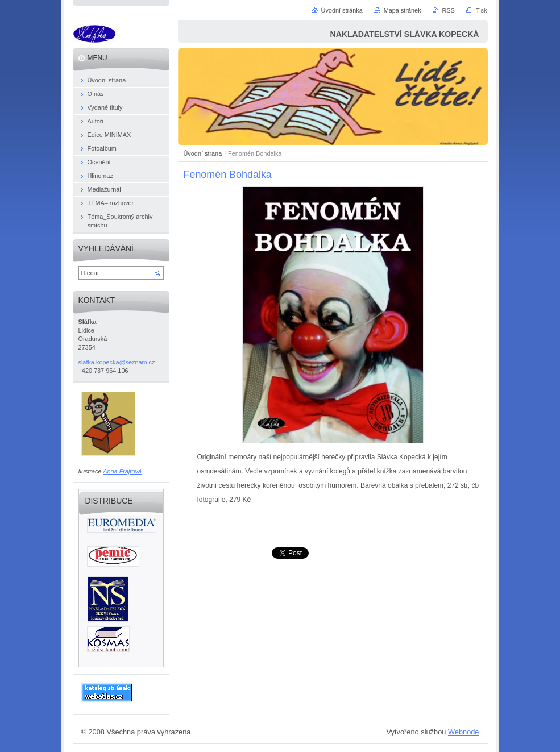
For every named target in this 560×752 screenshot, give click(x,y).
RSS (449, 10)
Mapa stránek (403, 10)
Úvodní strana (203, 153)
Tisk (482, 10)
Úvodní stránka (342, 10)
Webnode (464, 732)
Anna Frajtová (122, 471)
